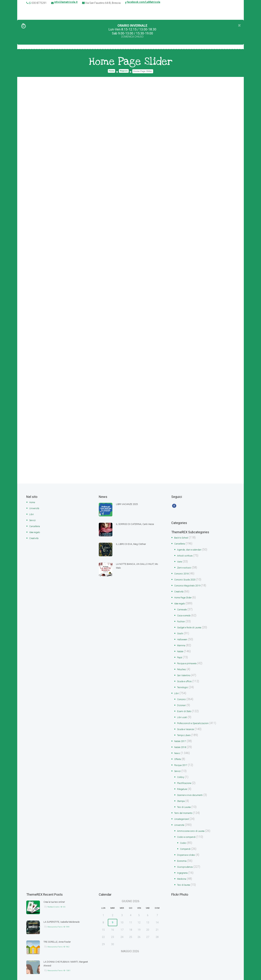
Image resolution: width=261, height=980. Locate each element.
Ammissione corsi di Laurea (195, 824)
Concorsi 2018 (184, 574)
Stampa (182, 795)
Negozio (124, 72)
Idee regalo (37, 532)
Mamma (182, 644)
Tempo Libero (186, 731)
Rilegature (183, 783)
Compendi (187, 841)
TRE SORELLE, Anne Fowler (61, 933)
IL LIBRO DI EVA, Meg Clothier (135, 544)
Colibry (181, 772)
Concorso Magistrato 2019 (191, 586)
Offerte (179, 754)
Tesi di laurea (185, 876)
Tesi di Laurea (186, 801)
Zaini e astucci (186, 569)
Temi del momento (186, 807)
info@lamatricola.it (66, 3)
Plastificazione (186, 777)
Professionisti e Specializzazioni (197, 719)
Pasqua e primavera (190, 661)
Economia (184, 853)
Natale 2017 (182, 737)
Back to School (184, 540)
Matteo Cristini (56, 898)
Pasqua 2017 (183, 760)
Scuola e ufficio (187, 679)
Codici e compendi (189, 830)
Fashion (182, 621)
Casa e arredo (186, 615)
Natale (181, 650)
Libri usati (183, 714)
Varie (180, 563)
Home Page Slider (186, 598)
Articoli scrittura (187, 557)
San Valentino (186, 673)
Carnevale (183, 609)
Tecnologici (184, 685)
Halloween (184, 638)
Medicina (183, 870)
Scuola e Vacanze (189, 725)
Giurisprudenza (186, 859)
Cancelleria (36, 526)
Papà (180, 656)
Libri (32, 514)
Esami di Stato (186, 708)
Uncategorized (184, 812)
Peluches (183, 667)
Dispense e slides (188, 847)
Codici (184, 836)
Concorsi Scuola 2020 (188, 580)
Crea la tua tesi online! (57, 893)
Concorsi (183, 696)
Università (35, 508)
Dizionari (182, 702)
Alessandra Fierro (58, 922)
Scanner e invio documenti (194, 789)
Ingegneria (184, 865)
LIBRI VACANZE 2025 (130, 504)
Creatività (35, 537)
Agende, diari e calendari (193, 551)
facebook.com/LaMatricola (144, 3)
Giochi (181, 632)
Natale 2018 (182, 743)
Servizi (33, 520)
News (178, 748)
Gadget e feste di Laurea (193, 627)
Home (111, 72)
